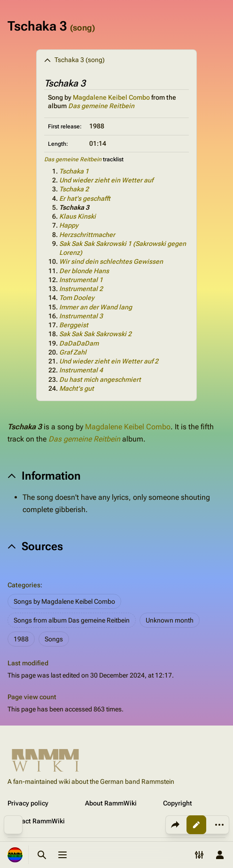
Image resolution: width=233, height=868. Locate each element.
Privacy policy (28, 803)
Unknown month (170, 620)
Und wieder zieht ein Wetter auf (106, 180)
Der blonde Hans (84, 271)
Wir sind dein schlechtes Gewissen (111, 261)
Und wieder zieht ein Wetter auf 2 (109, 361)
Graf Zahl (73, 352)
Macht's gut (77, 388)
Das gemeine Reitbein (101, 106)
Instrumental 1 (81, 280)
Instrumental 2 (81, 289)
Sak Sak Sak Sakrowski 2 (95, 334)
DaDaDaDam (79, 343)
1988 (21, 639)
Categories (24, 585)
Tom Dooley (77, 298)
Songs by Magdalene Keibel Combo (64, 601)
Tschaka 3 (74, 207)
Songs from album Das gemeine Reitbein (72, 620)
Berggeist (74, 325)
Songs (54, 639)
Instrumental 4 (81, 370)
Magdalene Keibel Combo (111, 97)
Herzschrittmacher (87, 235)
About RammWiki (111, 803)
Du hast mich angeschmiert (100, 379)
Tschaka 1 (74, 171)
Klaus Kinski (78, 216)
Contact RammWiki (36, 821)
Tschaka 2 (74, 189)
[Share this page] (175, 825)
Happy (69, 225)
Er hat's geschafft (85, 198)
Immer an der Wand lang (96, 307)
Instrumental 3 (81, 316)
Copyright (178, 803)
